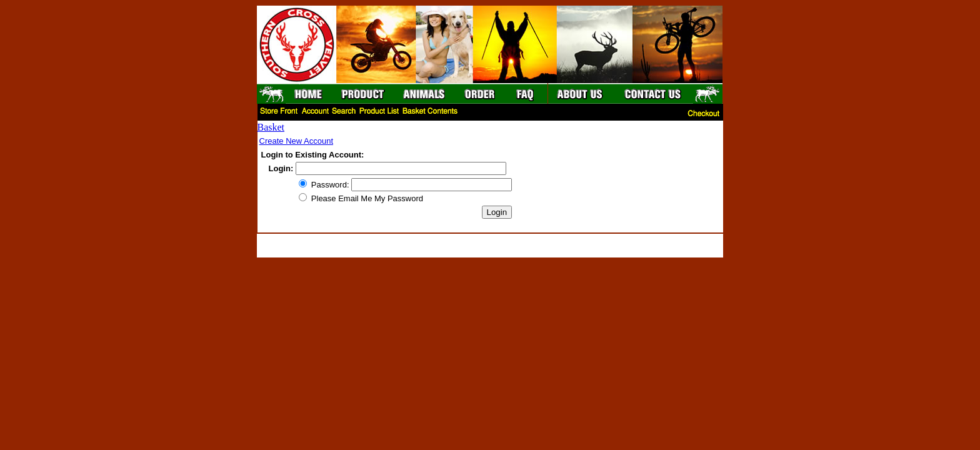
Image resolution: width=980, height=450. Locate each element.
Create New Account (297, 141)
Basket (271, 127)
